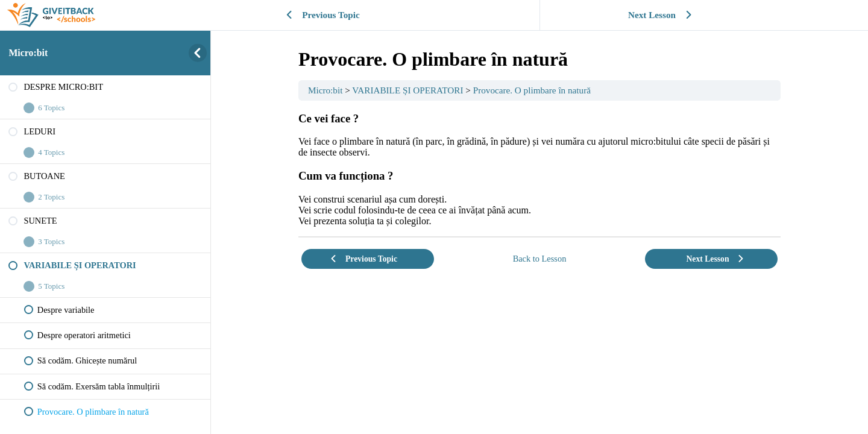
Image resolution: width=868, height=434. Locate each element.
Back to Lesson (540, 259)
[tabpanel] (539, 169)
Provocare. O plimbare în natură (532, 90)
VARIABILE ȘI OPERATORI (407, 90)
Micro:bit (28, 53)
